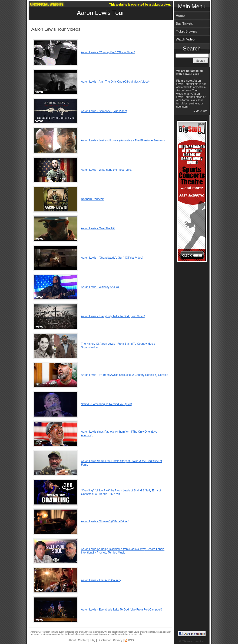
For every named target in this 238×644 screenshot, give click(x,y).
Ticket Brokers (186, 31)
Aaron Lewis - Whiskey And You (101, 287)
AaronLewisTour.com (40, 632)
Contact (83, 640)
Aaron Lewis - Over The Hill (98, 228)
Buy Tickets (184, 23)
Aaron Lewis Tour (101, 13)
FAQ (93, 640)
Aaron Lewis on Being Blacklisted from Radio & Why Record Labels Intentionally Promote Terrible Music (123, 551)
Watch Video (185, 39)
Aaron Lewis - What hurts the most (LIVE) (107, 170)
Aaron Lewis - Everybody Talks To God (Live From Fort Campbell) (122, 610)
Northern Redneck (92, 199)
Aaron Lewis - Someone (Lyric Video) (104, 111)
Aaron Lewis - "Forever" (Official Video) (105, 521)
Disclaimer (104, 640)
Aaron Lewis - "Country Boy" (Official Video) (108, 52)
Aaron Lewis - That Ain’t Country (101, 580)
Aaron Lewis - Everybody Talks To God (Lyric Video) (113, 316)
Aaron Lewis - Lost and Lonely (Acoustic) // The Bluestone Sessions (123, 140)
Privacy (117, 640)
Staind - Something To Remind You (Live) (107, 404)
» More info (200, 111)
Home (180, 16)
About (72, 640)
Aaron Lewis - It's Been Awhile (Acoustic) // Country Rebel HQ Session (125, 375)
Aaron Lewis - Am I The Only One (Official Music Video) (115, 82)
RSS (131, 640)
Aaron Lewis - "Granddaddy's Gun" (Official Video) (112, 258)
